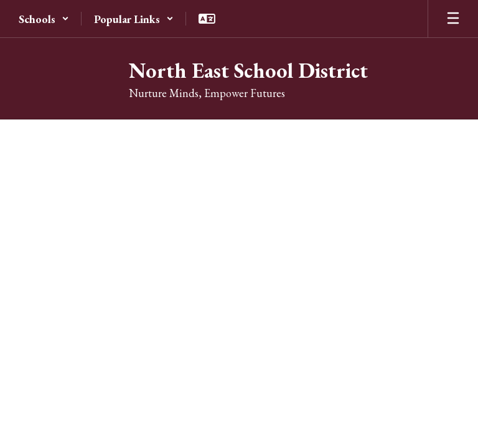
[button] (44, 19)
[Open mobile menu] (453, 19)
